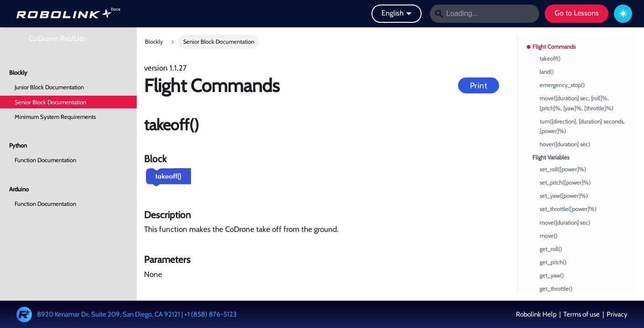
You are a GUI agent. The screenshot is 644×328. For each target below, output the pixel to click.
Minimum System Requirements (55, 117)
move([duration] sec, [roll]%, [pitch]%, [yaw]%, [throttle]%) (577, 103)
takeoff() (550, 59)
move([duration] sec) (565, 223)
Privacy (616, 314)
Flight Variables (551, 157)
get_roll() (551, 249)
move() (549, 236)
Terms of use (582, 314)
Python (18, 145)
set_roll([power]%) (563, 169)
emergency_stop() (562, 85)
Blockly (18, 72)
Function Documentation (45, 160)
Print (479, 86)
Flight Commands (554, 47)
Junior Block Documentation (49, 87)
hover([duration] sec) (565, 144)
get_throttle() (556, 289)
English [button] (393, 13)
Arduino (19, 189)
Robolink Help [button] (537, 314)
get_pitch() (553, 262)
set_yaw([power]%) (564, 196)
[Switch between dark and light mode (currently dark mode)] (623, 14)
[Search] (484, 14)
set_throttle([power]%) (568, 209)
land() (547, 72)
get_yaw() (552, 275)
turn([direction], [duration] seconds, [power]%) (582, 126)
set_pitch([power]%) (565, 182)
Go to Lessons (577, 13)
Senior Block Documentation (50, 102)
